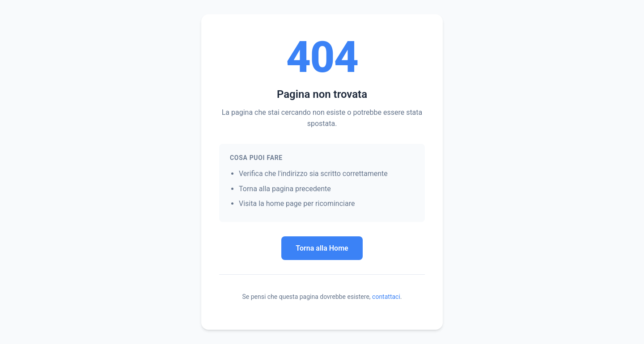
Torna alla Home (322, 248)
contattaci (386, 297)
